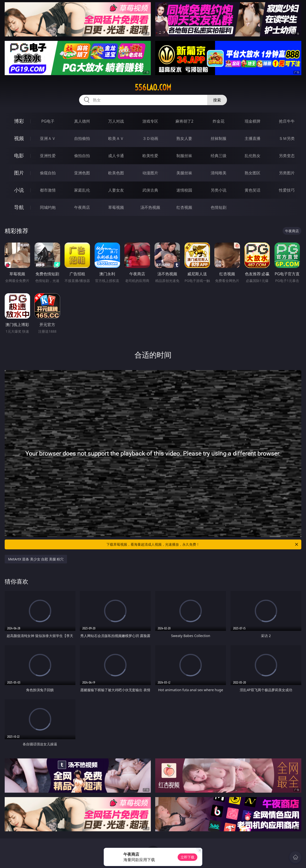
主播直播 (253, 138)
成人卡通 (116, 156)
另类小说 (219, 190)
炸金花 (219, 121)
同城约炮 (48, 207)
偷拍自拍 (82, 156)
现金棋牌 (253, 121)
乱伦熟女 (253, 156)
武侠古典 (150, 190)
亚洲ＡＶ (48, 138)
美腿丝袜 (184, 173)
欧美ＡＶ (116, 138)
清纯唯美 (219, 173)
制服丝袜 (184, 156)
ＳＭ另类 (287, 138)
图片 (19, 173)
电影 (19, 156)
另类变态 (287, 156)
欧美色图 (116, 173)
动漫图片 (150, 173)
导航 (19, 207)
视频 (19, 138)
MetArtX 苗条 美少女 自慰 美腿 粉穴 (36, 559)
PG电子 (48, 121)
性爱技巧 (287, 190)
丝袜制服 (219, 138)
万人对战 (116, 121)
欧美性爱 (150, 156)
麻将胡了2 (184, 121)
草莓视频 (116, 207)
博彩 (19, 121)
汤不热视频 (150, 207)
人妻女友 (116, 190)
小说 (19, 190)
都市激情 (48, 190)
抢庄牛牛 (287, 121)
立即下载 (187, 857)
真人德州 (82, 121)
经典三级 (219, 156)
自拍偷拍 (82, 138)
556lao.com (153, 87)
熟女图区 (253, 173)
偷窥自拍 (48, 173)
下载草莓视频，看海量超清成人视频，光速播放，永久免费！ (203, 544)
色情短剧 (219, 207)
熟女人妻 (184, 138)
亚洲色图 (82, 173)
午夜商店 (82, 207)
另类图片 (287, 173)
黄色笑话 (253, 190)
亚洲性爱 (48, 156)
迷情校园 (184, 190)
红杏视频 (184, 207)
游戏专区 (150, 121)
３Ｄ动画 (150, 138)
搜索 (217, 100)
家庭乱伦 (82, 190)
